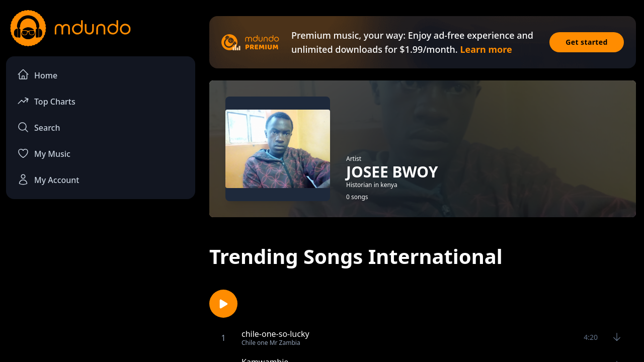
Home (37, 75)
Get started (587, 42)
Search (38, 127)
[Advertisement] (101, 290)
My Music (44, 153)
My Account (48, 179)
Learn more (486, 49)
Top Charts (46, 101)
